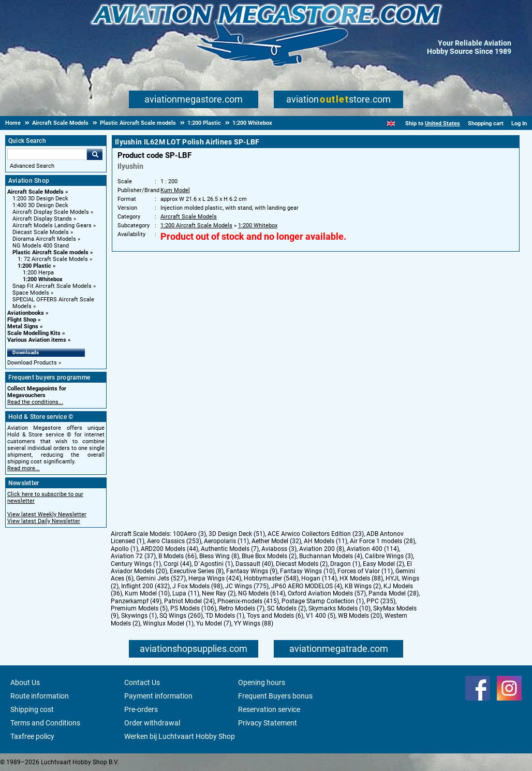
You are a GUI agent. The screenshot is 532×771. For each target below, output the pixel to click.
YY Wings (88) (254, 623)
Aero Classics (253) (174, 541)
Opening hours (262, 682)
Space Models (31, 293)
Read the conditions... (35, 402)
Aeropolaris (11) (226, 541)
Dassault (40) (254, 564)
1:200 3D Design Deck (40, 199)
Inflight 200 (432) (145, 586)
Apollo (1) (124, 549)
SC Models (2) (286, 608)
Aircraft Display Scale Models (51, 212)
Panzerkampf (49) (136, 601)
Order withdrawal (152, 723)
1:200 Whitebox (43, 279)
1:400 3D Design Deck (40, 205)
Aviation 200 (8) (322, 549)
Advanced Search (32, 166)
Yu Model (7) (214, 623)
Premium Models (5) (139, 608)
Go (95, 154)
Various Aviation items (37, 340)
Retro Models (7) (242, 608)
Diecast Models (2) (302, 564)
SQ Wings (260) (181, 616)
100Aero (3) (189, 534)
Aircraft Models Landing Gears (52, 226)
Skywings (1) (139, 616)
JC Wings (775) (247, 586)
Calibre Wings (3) (389, 556)
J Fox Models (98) (197, 586)
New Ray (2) (219, 593)
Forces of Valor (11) (365, 571)
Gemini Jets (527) (161, 578)
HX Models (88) (361, 578)
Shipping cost (32, 709)
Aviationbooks (26, 313)
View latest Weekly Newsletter (47, 514)
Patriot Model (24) (189, 601)
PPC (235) (381, 601)
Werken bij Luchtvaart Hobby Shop (180, 736)
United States (442, 123)
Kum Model (175, 190)
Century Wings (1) (136, 564)
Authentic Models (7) (230, 549)
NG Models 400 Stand (41, 246)
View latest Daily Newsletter (44, 521)
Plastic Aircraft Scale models (50, 252)
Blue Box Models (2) (269, 556)
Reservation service (269, 709)
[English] (391, 123)
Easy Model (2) (383, 564)
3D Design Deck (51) (237, 534)
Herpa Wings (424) (215, 578)
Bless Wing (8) (219, 556)
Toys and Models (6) (275, 616)
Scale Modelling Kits (34, 333)
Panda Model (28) (394, 593)
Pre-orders (141, 709)
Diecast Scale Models (41, 232)
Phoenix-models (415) (248, 601)
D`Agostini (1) (213, 564)
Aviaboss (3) (279, 549)
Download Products (32, 363)
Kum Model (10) (147, 593)
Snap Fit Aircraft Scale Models (52, 286)
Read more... (24, 468)
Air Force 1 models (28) (382, 541)
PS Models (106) (193, 608)
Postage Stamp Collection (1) (323, 601)
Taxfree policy (32, 736)
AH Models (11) (326, 541)
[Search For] (47, 154)
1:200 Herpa (38, 273)
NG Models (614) (262, 593)
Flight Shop (22, 320)
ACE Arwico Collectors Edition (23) (316, 534)
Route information (40, 696)
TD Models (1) (225, 616)
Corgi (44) (178, 564)
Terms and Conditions (45, 723)
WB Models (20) (360, 616)
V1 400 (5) (321, 616)
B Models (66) (178, 556)
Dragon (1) (345, 564)
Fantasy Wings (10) (307, 571)
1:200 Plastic (34, 266)
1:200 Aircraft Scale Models (196, 226)
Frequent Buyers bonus (275, 696)
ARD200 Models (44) (169, 549)
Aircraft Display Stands (42, 219)
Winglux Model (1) (168, 623)
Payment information (158, 696)
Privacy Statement (268, 723)
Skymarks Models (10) (339, 608)
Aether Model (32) (276, 541)
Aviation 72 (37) (133, 556)
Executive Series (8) (197, 571)
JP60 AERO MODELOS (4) (307, 586)
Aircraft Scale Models (35, 192)
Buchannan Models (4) (331, 556)
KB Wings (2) (363, 586)
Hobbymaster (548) (271, 578)
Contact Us (142, 682)
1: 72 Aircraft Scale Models (53, 259)
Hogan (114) (319, 578)
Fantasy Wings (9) (252, 571)
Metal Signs (23, 326)
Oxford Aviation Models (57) (327, 593)
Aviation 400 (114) (373, 549)
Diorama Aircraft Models (44, 239)
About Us (25, 682)
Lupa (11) (186, 593)
